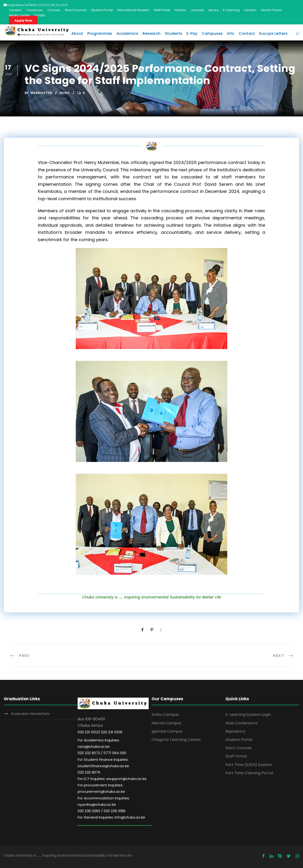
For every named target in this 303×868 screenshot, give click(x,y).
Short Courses (76, 10)
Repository (235, 731)
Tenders (15, 10)
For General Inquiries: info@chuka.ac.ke (111, 817)
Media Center (20, 15)
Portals (40, 15)
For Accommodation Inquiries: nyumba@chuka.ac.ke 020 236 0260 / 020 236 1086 (104, 804)
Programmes (100, 33)
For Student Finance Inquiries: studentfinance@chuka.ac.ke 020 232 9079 (103, 766)
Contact (247, 33)
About (77, 33)
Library (213, 10)
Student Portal (102, 10)
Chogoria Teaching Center (176, 740)
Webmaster (41, 93)
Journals (197, 10)
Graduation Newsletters (30, 714)
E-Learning (231, 10)
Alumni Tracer (272, 10)
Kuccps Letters (273, 33)
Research (151, 33)
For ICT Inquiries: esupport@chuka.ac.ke (112, 779)
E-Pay (192, 33)
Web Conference (241, 723)
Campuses (212, 33)
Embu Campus (165, 715)
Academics (127, 33)
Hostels (180, 10)
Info (231, 33)
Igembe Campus (167, 731)
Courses (54, 10)
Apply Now (23, 20)
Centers (250, 10)
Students (174, 33)
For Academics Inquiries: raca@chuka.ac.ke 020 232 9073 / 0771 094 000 (102, 746)
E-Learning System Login (248, 715)
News (65, 93)
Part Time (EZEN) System (249, 765)
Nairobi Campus (166, 723)
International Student (133, 10)
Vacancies (35, 10)
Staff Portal (162, 10)
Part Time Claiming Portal (249, 773)
